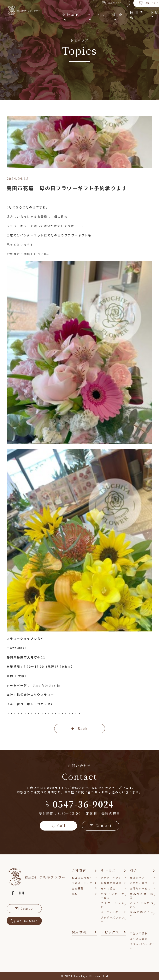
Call (58, 826)
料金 (98, 13)
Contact (101, 826)
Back (79, 729)
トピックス (141, 14)
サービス (76, 13)
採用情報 (117, 16)
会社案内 (52, 13)
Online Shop (24, 921)
